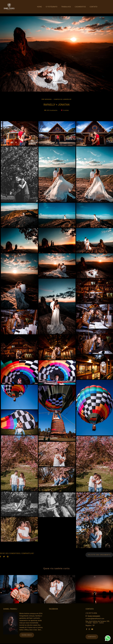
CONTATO (94, 7)
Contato (92, 637)
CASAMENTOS (80, 7)
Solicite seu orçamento (99, 555)
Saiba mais (27, 635)
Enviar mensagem (94, 616)
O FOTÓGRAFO (52, 7)
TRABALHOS (66, 7)
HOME (40, 7)
